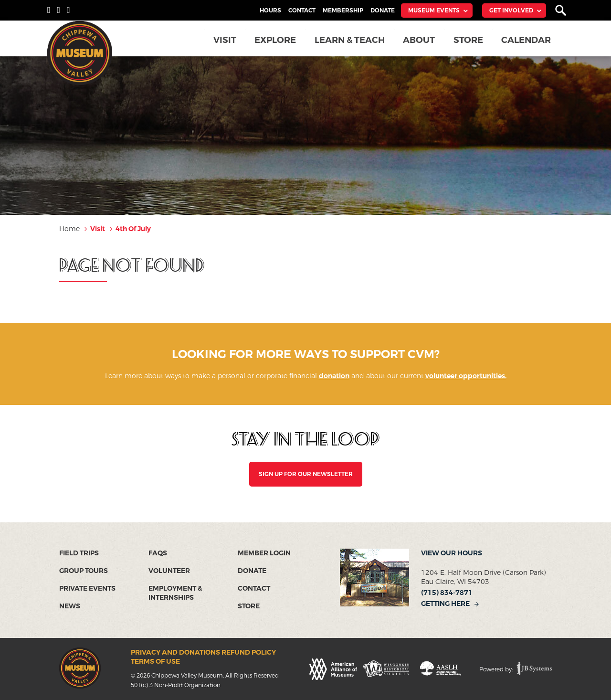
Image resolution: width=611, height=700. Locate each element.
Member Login (264, 553)
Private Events (87, 589)
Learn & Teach (352, 40)
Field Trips (79, 553)
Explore (278, 40)
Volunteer (169, 571)
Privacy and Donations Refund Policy (203, 652)
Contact (302, 11)
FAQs (158, 553)
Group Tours (84, 571)
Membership (343, 11)
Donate (383, 11)
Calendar (527, 40)
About (421, 40)
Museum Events (434, 11)
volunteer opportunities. (466, 376)
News (70, 606)
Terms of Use (155, 662)
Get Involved (511, 11)
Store (469, 40)
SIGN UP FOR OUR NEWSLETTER (306, 474)
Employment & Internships (175, 593)
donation (334, 376)
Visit (228, 40)
